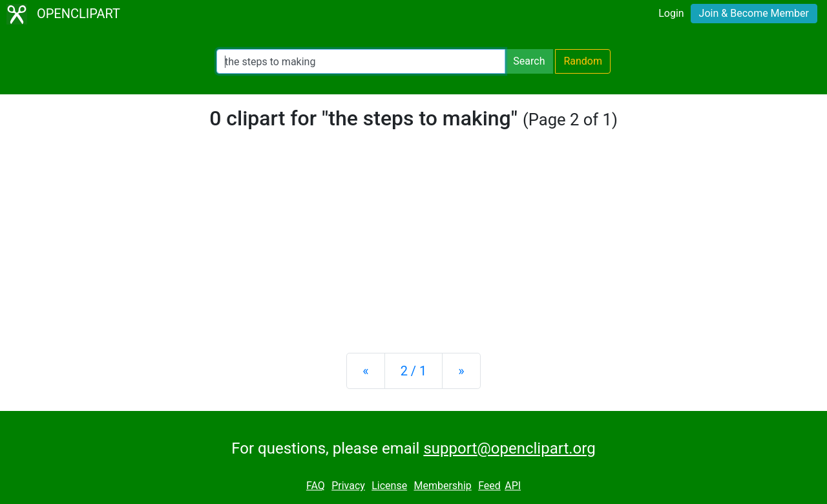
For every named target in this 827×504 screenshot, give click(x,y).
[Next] (461, 371)
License (389, 486)
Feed (489, 486)
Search (529, 61)
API (513, 486)
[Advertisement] (413, 242)
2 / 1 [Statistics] (414, 371)
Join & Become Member (754, 13)
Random (583, 61)
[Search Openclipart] (361, 61)
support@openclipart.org (509, 448)
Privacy (348, 486)
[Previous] (365, 371)
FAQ (316, 486)
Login (671, 13)
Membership (442, 486)
